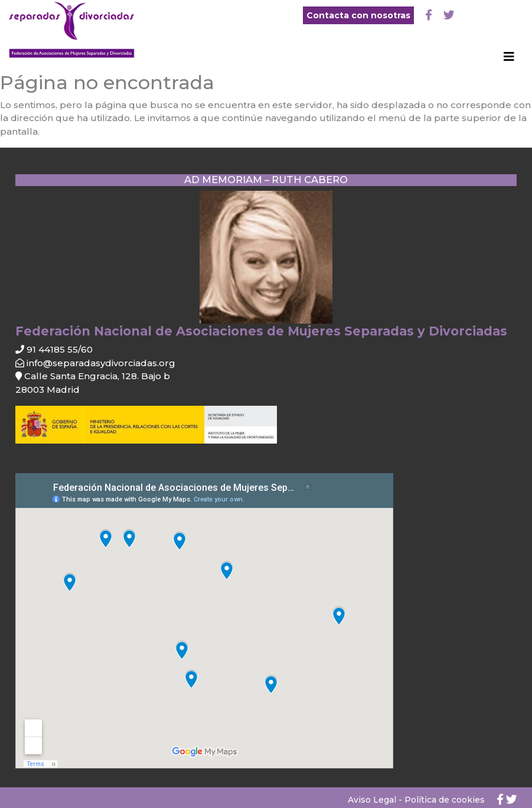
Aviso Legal (372, 800)
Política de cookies (445, 800)
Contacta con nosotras (358, 15)
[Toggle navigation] (509, 60)
